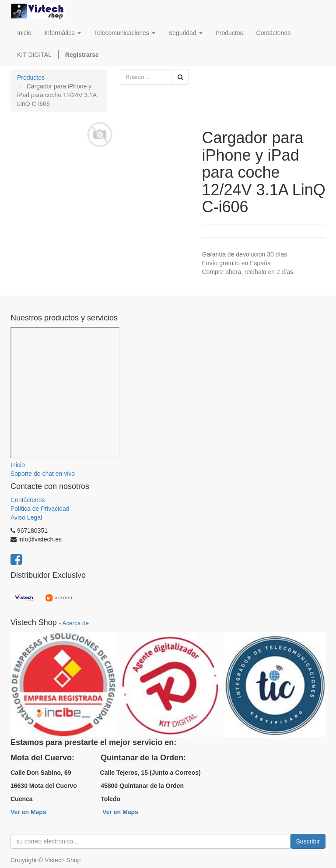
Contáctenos (28, 500)
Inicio (18, 465)
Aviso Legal (26, 517)
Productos (31, 77)
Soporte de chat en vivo (43, 474)
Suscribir (308, 841)
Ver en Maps (28, 812)
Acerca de (75, 623)
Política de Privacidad (40, 509)
